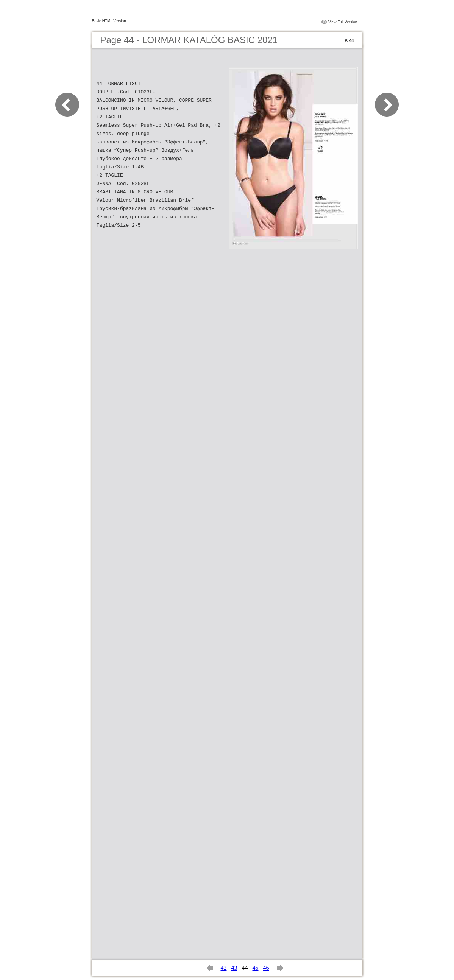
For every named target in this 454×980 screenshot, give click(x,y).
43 (234, 968)
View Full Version (343, 22)
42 (224, 968)
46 (266, 968)
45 (256, 968)
